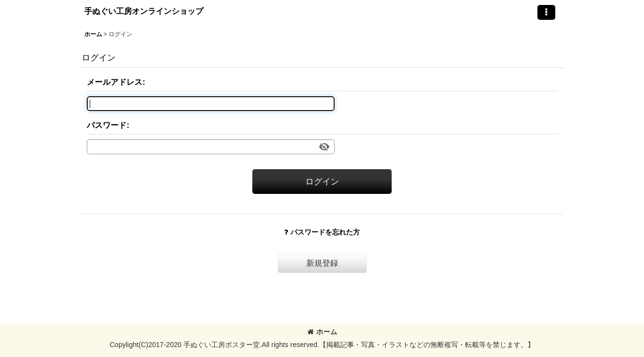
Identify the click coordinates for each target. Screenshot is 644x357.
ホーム (322, 332)
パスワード (107, 125)
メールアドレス (115, 82)
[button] (546, 12)
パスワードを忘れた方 (322, 232)
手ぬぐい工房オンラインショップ (144, 11)
